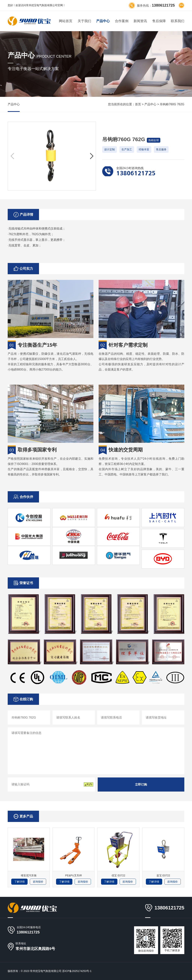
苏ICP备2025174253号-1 (77, 971)
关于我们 (84, 21)
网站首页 (66, 21)
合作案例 (122, 21)
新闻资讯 (140, 21)
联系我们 (178, 21)
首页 (138, 104)
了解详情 (19, 882)
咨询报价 (38, 882)
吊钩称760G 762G (172, 104)
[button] (91, 156)
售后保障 (159, 21)
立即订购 (141, 785)
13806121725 (28, 932)
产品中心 (103, 21)
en (181, 5)
